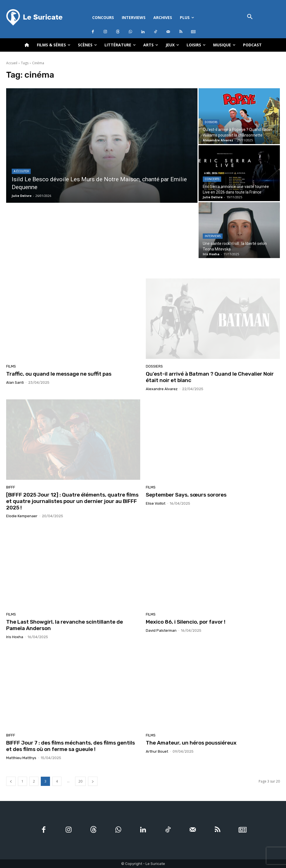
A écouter (21, 171)
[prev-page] (11, 781)
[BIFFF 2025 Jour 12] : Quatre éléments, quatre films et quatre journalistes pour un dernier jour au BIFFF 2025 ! (72, 501)
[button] (250, 17)
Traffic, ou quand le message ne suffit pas (59, 374)
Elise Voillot (156, 503)
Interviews (213, 236)
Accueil (12, 63)
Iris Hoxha (15, 637)
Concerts (212, 179)
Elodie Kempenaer (22, 516)
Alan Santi (15, 382)
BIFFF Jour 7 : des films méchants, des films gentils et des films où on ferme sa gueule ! (71, 746)
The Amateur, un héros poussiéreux (191, 743)
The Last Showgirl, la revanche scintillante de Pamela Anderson (65, 625)
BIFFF (11, 487)
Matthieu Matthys (21, 758)
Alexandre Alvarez (162, 389)
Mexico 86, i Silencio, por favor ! (186, 622)
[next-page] (93, 781)
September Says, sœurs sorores (186, 495)
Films (11, 366)
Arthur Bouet (157, 751)
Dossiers (211, 122)
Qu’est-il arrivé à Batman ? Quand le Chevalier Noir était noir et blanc (210, 377)
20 (80, 781)
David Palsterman (161, 630)
